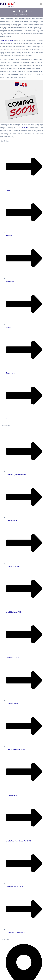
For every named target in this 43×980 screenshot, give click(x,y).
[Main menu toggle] (41, 4)
